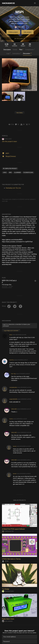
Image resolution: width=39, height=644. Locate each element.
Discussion (27, 53)
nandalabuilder (13, 387)
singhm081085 (13, 399)
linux (5, 172)
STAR (5, 561)
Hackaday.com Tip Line (13, 188)
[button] (35, 3)
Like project (27, 32)
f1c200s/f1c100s (28, 172)
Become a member (7, 632)
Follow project (13, 32)
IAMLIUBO (19, 27)
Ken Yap (13, 374)
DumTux (12, 360)
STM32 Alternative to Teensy (11, 559)
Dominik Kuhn (8, 591)
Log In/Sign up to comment (11, 331)
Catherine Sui (8, 531)
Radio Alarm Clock (8, 619)
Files (21, 49)
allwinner (17, 172)
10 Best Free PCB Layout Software (13, 529)
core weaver (7, 621)
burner (11, 419)
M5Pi (10, 172)
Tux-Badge (6, 589)
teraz (11, 335)
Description (7, 50)
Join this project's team (9, 141)
